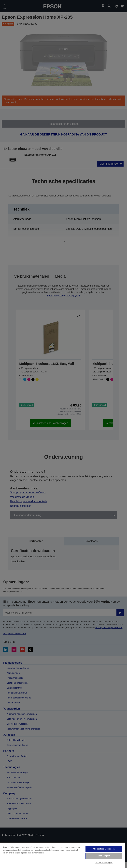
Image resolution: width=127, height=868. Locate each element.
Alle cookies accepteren (104, 849)
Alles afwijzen (104, 856)
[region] (63, 855)
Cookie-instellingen (104, 863)
